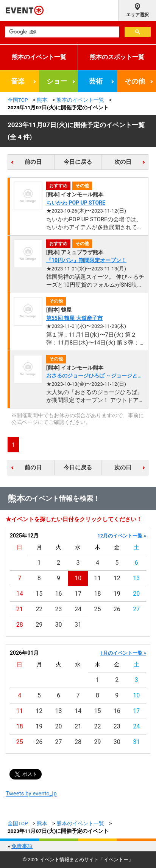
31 (78, 625)
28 (20, 625)
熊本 (42, 100)
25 (97, 609)
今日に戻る (78, 162)
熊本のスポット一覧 (117, 57)
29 (39, 625)
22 (39, 609)
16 (59, 594)
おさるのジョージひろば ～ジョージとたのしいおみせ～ (94, 376)
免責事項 (22, 846)
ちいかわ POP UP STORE (76, 203)
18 (97, 594)
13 (136, 578)
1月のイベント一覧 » (123, 653)
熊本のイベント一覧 (39, 57)
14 (20, 594)
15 (39, 594)
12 (117, 578)
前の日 (33, 162)
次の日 (123, 162)
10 (78, 578)
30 (59, 625)
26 (117, 609)
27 (136, 609)
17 (78, 594)
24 (78, 609)
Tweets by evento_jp (31, 793)
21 (20, 609)
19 (117, 594)
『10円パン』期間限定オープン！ (86, 260)
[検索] (62, 32)
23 (59, 609)
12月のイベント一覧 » (122, 536)
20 (136, 594)
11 (97, 578)
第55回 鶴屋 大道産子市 (74, 318)
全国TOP (18, 100)
